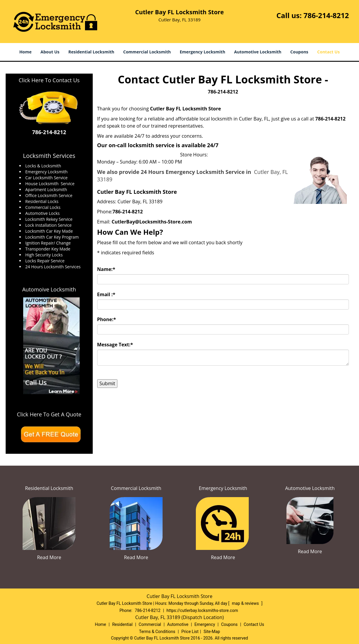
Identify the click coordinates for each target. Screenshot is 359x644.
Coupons (299, 52)
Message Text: (115, 345)
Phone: (107, 319)
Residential (122, 624)
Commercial (150, 624)
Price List (190, 632)
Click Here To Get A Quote (49, 414)
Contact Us (328, 52)
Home (25, 52)
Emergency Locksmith (203, 52)
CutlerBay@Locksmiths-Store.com (152, 222)
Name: (106, 269)
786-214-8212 (326, 15)
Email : (106, 294)
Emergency (205, 624)
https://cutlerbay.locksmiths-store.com (202, 610)
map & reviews (246, 603)
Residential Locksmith (91, 52)
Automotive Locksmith (258, 52)
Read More (49, 557)
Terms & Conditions (157, 632)
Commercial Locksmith (147, 52)
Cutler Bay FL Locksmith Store (186, 109)
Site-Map (212, 632)
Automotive (178, 624)
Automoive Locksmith (49, 289)
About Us (50, 52)
